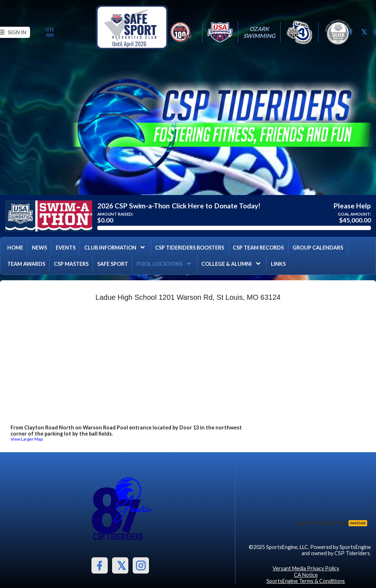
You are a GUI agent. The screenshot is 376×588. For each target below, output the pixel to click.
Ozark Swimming (259, 32)
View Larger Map (27, 439)
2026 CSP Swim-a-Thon (133, 206)
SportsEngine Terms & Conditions (306, 581)
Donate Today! (237, 206)
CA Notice (306, 575)
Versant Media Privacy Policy (306, 568)
